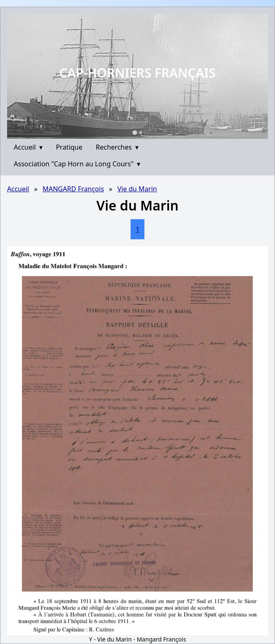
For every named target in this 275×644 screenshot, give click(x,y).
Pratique (69, 147)
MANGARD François (73, 189)
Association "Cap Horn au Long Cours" (77, 164)
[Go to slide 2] (141, 133)
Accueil (28, 147)
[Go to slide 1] (135, 132)
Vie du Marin (137, 189)
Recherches (117, 147)
